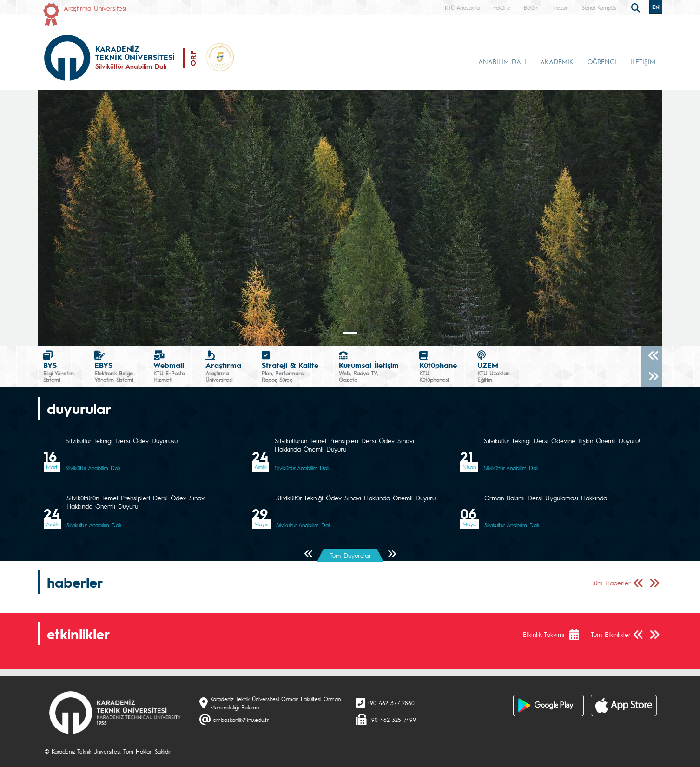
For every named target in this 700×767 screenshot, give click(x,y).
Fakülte (502, 7)
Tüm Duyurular (350, 555)
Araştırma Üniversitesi (95, 8)
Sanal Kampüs (599, 7)
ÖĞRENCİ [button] (602, 61)
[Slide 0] (350, 333)
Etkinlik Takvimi (544, 634)
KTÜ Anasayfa (462, 7)
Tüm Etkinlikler (611, 634)
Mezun (560, 7)
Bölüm (531, 7)
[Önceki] (652, 356)
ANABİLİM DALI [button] (502, 61)
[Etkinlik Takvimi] (579, 635)
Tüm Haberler (611, 583)
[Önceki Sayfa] (309, 554)
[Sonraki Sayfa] (392, 554)
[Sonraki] (652, 377)
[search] (637, 7)
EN (656, 7)
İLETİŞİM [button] (643, 61)
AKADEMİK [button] (557, 61)
